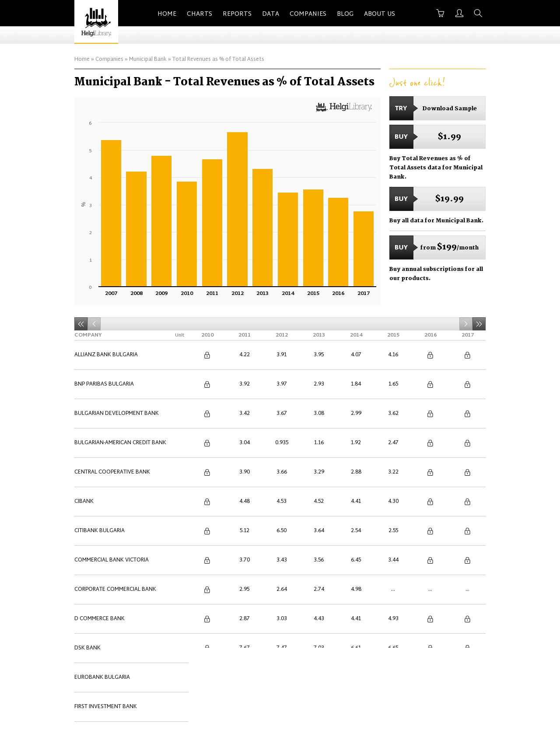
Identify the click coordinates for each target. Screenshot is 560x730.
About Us (380, 14)
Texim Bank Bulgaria (103, 587)
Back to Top (467, 674)
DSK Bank (87, 451)
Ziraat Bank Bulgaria (105, 629)
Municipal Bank (148, 60)
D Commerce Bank (100, 440)
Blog (345, 14)
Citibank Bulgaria (100, 409)
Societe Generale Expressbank (118, 566)
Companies (308, 14)
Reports (237, 14)
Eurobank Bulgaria (102, 461)
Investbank (91, 503)
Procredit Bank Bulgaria (110, 545)
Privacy (427, 674)
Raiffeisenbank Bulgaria (109, 556)
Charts (199, 14)
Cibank (84, 398)
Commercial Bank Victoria (112, 419)
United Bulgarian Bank (107, 619)
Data (271, 14)
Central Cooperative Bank (112, 388)
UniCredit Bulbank (101, 608)
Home (167, 14)
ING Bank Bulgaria (100, 482)
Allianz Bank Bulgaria (106, 346)
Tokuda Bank (93, 598)
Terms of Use (386, 674)
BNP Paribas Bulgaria (104, 356)
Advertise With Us (331, 674)
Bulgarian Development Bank (117, 367)
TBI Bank (86, 577)
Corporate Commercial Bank (115, 430)
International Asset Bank (111, 493)
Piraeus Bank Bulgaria (106, 535)
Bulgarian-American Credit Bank (120, 377)
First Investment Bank (106, 472)
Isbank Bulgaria (97, 514)
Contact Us (278, 674)
